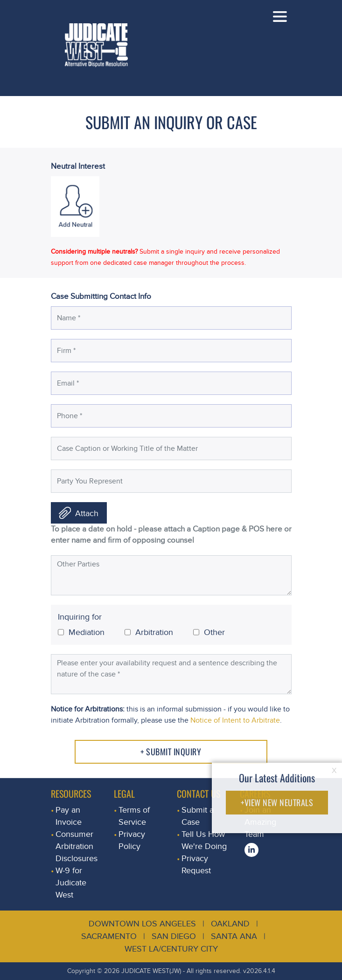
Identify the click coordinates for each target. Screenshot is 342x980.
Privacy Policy (132, 840)
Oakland (230, 924)
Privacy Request (196, 865)
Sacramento (109, 936)
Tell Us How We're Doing (204, 840)
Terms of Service (134, 816)
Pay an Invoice (69, 816)
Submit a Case (198, 816)
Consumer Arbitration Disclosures (77, 846)
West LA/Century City (171, 949)
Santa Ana (234, 936)
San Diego (174, 936)
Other (209, 632)
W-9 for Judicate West (71, 883)
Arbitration (149, 632)
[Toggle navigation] (280, 16)
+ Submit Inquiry (171, 752)
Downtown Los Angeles (142, 924)
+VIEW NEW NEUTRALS (277, 802)
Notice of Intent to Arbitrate (235, 720)
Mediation (81, 632)
